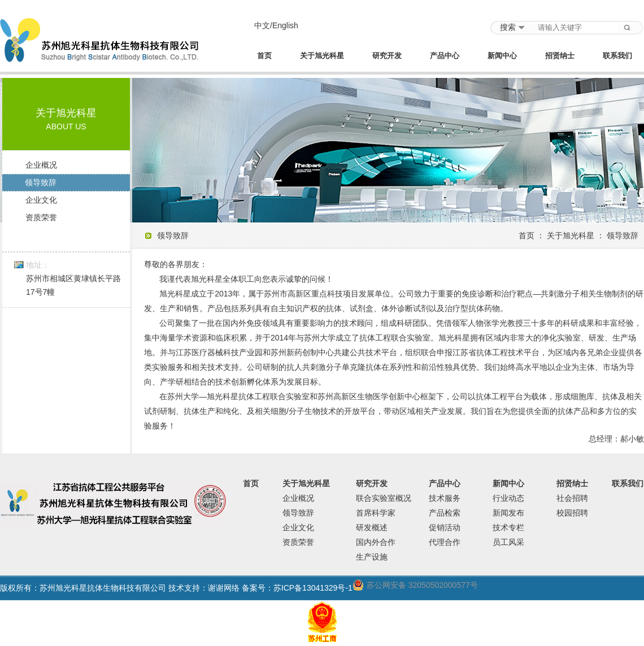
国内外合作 (376, 542)
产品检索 (445, 513)
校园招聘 (572, 513)
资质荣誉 (41, 217)
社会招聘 (572, 498)
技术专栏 (508, 527)
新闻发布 (508, 513)
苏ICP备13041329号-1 (313, 588)
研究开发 (387, 56)
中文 (262, 25)
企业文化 (41, 200)
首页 (264, 56)
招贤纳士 (560, 56)
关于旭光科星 (322, 56)
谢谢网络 (224, 588)
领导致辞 (41, 182)
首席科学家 (376, 513)
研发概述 (372, 527)
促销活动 (445, 527)
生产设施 (372, 557)
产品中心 (445, 56)
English (285, 25)
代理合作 (445, 542)
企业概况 (41, 165)
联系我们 (617, 56)
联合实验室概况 (384, 498)
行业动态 (508, 498)
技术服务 (445, 498)
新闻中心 (502, 56)
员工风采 (508, 542)
